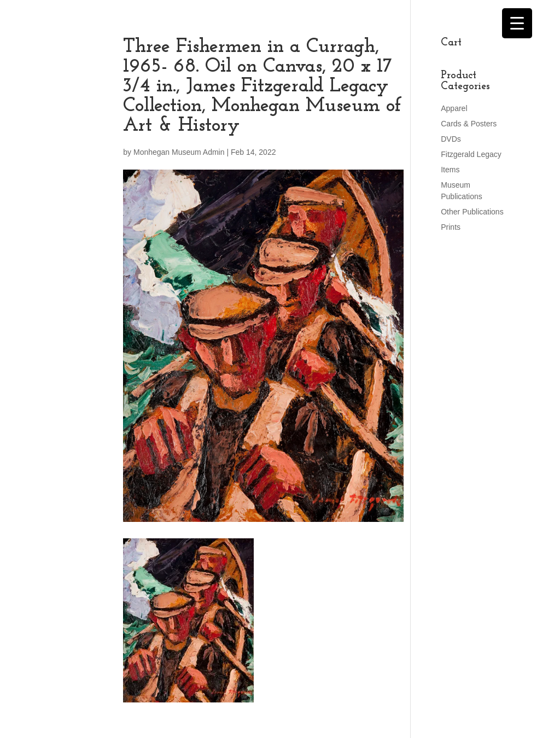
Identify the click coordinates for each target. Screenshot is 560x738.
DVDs (451, 139)
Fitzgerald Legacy (471, 154)
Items (450, 170)
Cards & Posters (469, 124)
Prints (451, 227)
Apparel (454, 108)
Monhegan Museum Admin (179, 152)
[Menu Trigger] (517, 23)
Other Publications (472, 212)
